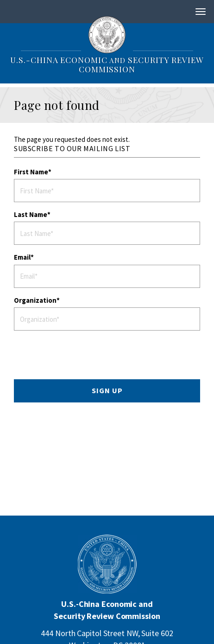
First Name (31, 172)
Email (22, 257)
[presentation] (87, 356)
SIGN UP (107, 390)
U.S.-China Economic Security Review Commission (107, 64)
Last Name (31, 214)
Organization (35, 300)
